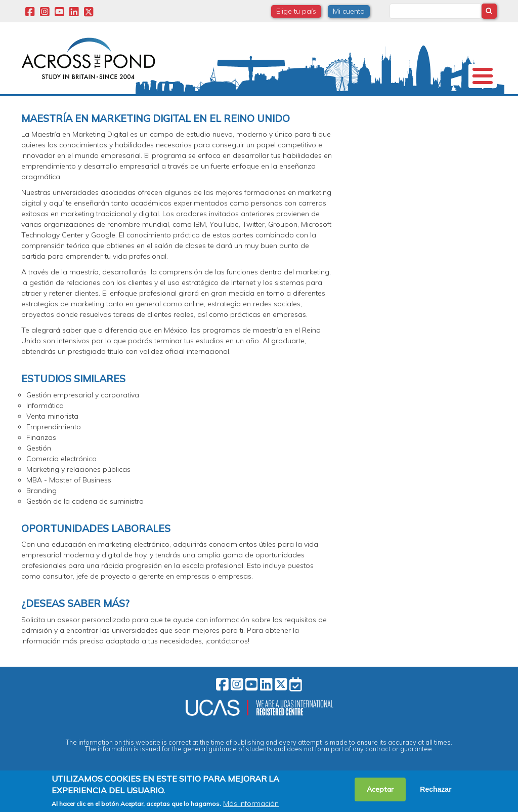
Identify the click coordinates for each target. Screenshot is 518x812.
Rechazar (436, 789)
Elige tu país (296, 11)
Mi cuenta (349, 11)
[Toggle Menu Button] (483, 76)
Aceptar (380, 789)
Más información (251, 803)
